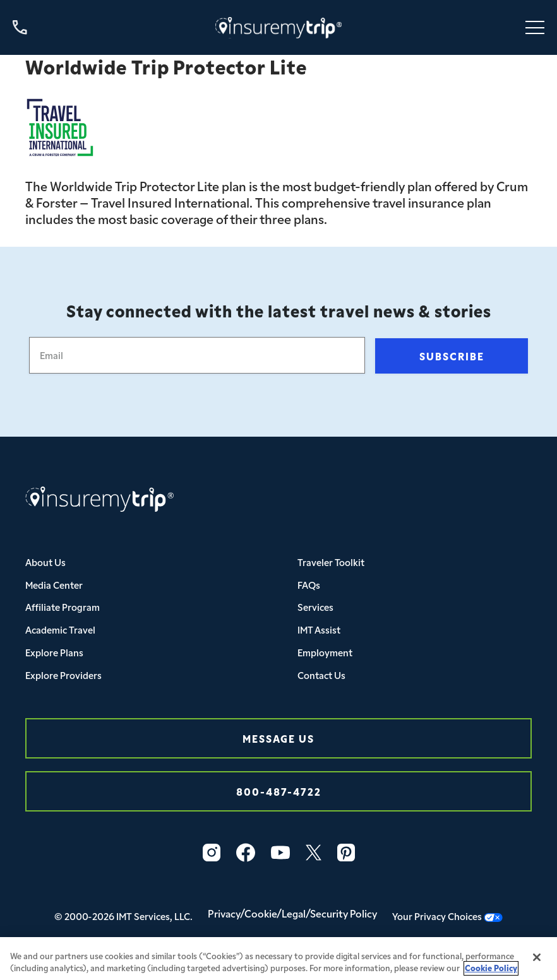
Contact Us (321, 675)
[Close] (537, 963)
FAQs (309, 585)
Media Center (54, 585)
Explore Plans (54, 652)
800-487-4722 (279, 791)
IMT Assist (319, 629)
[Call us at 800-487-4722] (20, 27)
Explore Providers (63, 675)
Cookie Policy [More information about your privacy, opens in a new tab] (491, 973)
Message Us (278, 738)
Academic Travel (60, 629)
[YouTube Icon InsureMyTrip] (280, 853)
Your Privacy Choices (447, 916)
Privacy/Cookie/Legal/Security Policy (292, 913)
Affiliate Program (63, 607)
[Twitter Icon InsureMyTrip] (314, 853)
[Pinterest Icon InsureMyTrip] (346, 853)
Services (315, 607)
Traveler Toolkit (331, 562)
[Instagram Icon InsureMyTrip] (212, 853)
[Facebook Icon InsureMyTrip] (246, 853)
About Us (45, 562)
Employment (325, 652)
